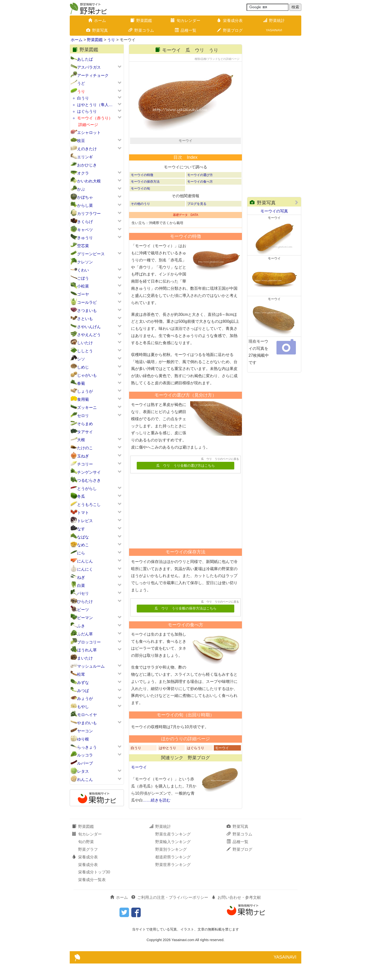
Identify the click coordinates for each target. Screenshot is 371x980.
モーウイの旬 (140, 205)
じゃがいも (87, 375)
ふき (81, 626)
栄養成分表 (230, 21)
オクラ (83, 173)
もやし (83, 707)
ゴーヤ (83, 294)
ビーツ (83, 610)
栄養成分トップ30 (94, 889)
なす (81, 529)
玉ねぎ (83, 456)
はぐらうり (87, 111)
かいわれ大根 (89, 181)
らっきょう (87, 747)
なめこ (83, 545)
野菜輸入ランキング (173, 858)
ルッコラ (85, 755)
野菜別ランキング (171, 866)
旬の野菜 (86, 858)
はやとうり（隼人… (95, 105)
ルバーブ (85, 763)
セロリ (83, 416)
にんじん (85, 561)
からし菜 (85, 205)
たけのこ (85, 448)
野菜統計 (274, 21)
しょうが (85, 391)
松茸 (81, 674)
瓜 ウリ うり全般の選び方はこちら (185, 482)
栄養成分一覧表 (92, 896)
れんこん (85, 779)
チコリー (85, 464)
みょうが (85, 699)
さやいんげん (89, 327)
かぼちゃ (85, 197)
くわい (83, 270)
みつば (83, 691)
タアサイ (85, 432)
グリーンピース (91, 254)
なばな (83, 537)
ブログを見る (197, 220)
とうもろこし (89, 505)
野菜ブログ (230, 30)
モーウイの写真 (274, 211)
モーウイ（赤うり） (95, 118)
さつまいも (87, 311)
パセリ (83, 593)
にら (81, 553)
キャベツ (85, 230)
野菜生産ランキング (173, 851)
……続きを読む (157, 817)
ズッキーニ (87, 408)
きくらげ (85, 222)
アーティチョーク (93, 75)
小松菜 (83, 286)
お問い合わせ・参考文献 (236, 914)
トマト (83, 513)
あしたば (85, 59)
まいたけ (85, 658)
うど (81, 83)
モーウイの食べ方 (200, 198)
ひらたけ (85, 602)
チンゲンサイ (89, 472)
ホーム (97, 21)
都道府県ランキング (173, 873)
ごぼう (83, 278)
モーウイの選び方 (200, 191)
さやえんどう (89, 335)
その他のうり (140, 220)
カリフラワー (89, 214)
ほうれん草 (87, 650)
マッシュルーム (91, 666)
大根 (81, 440)
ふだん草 (85, 634)
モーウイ (222, 764)
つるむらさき (89, 480)
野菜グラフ (88, 866)
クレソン (85, 262)
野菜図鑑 (141, 21)
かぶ (81, 189)
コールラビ (87, 302)
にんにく (85, 569)
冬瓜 (81, 496)
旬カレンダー (185, 21)
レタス (83, 771)
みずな (83, 683)
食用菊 (83, 399)
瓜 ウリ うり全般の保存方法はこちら (185, 625)
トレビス (85, 521)
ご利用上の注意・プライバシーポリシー (170, 914)
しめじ (83, 367)
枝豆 (81, 141)
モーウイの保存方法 (145, 198)
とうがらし (87, 489)
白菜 (81, 586)
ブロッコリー (89, 642)
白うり (83, 98)
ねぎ (81, 577)
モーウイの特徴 (142, 191)
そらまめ (85, 424)
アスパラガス (89, 67)
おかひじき (87, 165)
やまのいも (87, 723)
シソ (81, 359)
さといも (85, 319)
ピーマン (85, 618)
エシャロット (89, 133)
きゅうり (85, 238)
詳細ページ (88, 125)
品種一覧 (185, 30)
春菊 (81, 383)
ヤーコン (85, 731)
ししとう (85, 351)
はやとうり (168, 764)
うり (111, 40)
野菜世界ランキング (173, 881)
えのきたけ (87, 149)
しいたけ (85, 343)
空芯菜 (83, 246)
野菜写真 (97, 30)
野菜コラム (141, 30)
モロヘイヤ (87, 715)
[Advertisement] (183, 526)
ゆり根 (83, 739)
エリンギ (85, 157)
